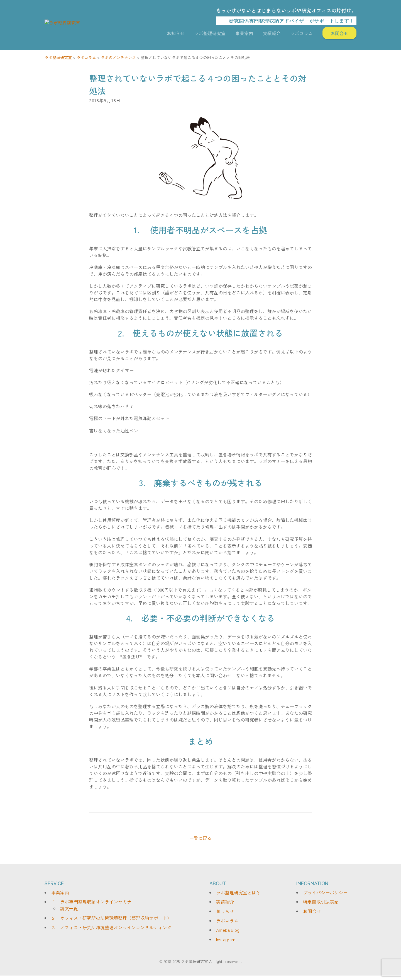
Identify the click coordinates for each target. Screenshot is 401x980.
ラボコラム (302, 35)
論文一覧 (69, 913)
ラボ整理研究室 (210, 35)
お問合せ (339, 35)
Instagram (226, 944)
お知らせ (176, 35)
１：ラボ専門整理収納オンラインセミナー (94, 906)
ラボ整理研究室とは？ (238, 897)
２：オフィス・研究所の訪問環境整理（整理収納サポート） (111, 922)
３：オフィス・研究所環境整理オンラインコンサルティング (111, 931)
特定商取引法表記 (321, 906)
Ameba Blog (228, 934)
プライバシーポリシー (325, 897)
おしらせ (225, 916)
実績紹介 (272, 35)
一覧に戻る (200, 843)
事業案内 (244, 35)
